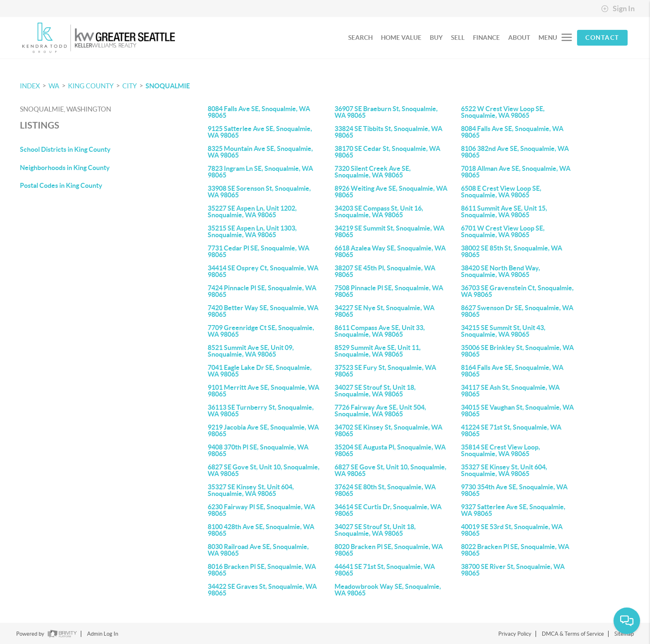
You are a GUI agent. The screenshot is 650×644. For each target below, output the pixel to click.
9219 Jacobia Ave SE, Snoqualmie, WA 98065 (263, 430)
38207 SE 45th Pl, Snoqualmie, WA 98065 (385, 271)
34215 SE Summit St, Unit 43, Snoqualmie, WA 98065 (503, 331)
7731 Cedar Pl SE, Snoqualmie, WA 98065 (258, 251)
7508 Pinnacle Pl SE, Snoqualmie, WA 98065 (389, 291)
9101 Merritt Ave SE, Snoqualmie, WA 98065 (263, 391)
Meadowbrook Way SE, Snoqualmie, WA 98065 (388, 590)
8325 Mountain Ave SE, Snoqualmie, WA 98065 (260, 152)
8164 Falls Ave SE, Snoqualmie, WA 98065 (512, 371)
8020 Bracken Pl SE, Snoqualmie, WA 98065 (389, 550)
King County (91, 86)
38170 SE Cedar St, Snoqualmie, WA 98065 (387, 152)
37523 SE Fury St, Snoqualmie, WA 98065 (385, 371)
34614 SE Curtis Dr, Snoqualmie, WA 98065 (388, 510)
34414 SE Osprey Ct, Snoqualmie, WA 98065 (263, 271)
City (130, 86)
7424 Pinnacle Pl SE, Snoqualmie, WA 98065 (262, 291)
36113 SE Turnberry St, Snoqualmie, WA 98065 (261, 411)
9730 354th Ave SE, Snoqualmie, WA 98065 (514, 490)
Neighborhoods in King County (65, 168)
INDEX (30, 86)
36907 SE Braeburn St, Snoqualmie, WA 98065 (386, 112)
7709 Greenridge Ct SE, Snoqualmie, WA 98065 (261, 331)
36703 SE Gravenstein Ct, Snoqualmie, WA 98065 (517, 291)
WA (54, 86)
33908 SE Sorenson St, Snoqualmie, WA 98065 (259, 192)
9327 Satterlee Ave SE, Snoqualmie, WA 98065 (513, 510)
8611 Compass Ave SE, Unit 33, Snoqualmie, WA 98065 (380, 331)
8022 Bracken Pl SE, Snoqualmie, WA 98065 (515, 550)
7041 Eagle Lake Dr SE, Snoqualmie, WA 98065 (260, 371)
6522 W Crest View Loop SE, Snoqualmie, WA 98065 (503, 112)
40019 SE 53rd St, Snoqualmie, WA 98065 (512, 530)
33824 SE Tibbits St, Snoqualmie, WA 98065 (388, 132)
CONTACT (602, 38)
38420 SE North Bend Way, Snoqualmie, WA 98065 (501, 271)
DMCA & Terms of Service (573, 634)
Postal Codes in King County (61, 185)
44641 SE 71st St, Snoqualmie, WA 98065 (385, 570)
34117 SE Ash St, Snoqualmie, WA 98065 (510, 391)
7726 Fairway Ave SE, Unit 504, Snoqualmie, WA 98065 (380, 411)
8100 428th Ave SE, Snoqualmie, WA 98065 (261, 530)
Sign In (618, 9)
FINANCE (486, 38)
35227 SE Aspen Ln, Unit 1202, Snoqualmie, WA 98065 (252, 211)
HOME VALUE (401, 38)
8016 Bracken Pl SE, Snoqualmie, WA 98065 (262, 570)
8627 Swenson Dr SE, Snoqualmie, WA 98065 (517, 311)
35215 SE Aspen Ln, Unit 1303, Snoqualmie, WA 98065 (252, 231)
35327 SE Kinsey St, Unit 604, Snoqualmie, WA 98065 (504, 470)
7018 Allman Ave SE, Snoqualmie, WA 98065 (516, 172)
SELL (458, 38)
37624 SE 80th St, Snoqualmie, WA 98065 (385, 490)
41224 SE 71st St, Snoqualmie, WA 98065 (511, 430)
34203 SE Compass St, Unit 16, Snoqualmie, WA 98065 (379, 211)
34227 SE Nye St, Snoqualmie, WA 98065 (384, 311)
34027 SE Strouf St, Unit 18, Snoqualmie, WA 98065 (375, 391)
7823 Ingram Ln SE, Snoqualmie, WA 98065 (260, 172)
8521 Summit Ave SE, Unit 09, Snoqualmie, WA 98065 (251, 351)
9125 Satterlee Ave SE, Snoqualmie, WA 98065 (260, 132)
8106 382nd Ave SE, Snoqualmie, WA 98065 (515, 152)
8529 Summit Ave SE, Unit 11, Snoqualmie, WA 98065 (378, 351)
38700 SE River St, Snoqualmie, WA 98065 (513, 570)
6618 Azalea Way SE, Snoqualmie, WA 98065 (390, 251)
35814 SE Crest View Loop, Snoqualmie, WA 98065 (501, 450)
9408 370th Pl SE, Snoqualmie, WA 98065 (258, 450)
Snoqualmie (168, 86)
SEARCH (360, 38)
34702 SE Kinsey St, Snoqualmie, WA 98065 (388, 430)
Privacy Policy (515, 634)
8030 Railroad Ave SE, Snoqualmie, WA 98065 (258, 550)
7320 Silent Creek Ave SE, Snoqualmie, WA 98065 (373, 172)
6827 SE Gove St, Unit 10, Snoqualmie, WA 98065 (264, 470)
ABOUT (519, 38)
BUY (436, 38)
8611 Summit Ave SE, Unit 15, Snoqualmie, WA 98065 (504, 211)
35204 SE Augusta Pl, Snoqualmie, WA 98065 (390, 450)
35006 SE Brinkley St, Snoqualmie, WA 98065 (517, 351)
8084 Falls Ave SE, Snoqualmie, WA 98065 (259, 112)
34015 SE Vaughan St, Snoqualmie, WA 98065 (517, 411)
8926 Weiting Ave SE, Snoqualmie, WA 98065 (391, 192)
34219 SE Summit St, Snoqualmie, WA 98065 (389, 231)
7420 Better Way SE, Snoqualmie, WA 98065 (263, 311)
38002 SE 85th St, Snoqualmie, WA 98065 (512, 251)
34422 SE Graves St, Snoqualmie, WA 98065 (262, 590)
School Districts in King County (65, 149)
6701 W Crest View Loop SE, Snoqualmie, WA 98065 (503, 231)
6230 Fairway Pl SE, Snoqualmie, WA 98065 (261, 510)
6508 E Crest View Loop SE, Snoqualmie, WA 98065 (501, 192)
